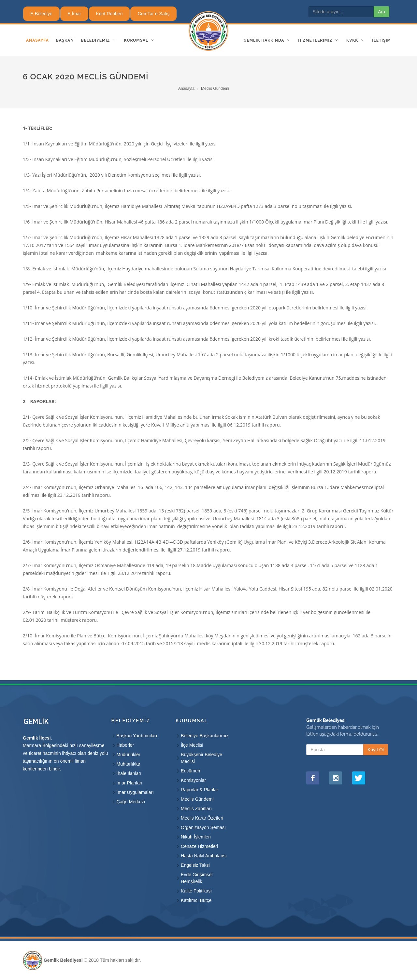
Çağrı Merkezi (131, 802)
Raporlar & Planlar (199, 790)
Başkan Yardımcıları (137, 736)
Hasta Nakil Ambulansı (204, 856)
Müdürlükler (129, 755)
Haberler (125, 745)
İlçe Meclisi (192, 745)
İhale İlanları (129, 773)
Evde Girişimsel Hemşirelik (197, 878)
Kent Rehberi (109, 14)
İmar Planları (129, 783)
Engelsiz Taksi (195, 865)
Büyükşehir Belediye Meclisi (201, 758)
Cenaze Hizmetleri (199, 846)
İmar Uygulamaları (135, 792)
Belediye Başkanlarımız (205, 736)
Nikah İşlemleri (196, 837)
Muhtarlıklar (129, 764)
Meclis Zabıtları (196, 809)
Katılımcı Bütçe (196, 900)
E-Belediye (41, 14)
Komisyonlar (193, 780)
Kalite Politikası (196, 891)
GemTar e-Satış (153, 14)
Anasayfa (186, 88)
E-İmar (74, 14)
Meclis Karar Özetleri (202, 818)
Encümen (190, 771)
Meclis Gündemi (215, 88)
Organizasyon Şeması (203, 827)
